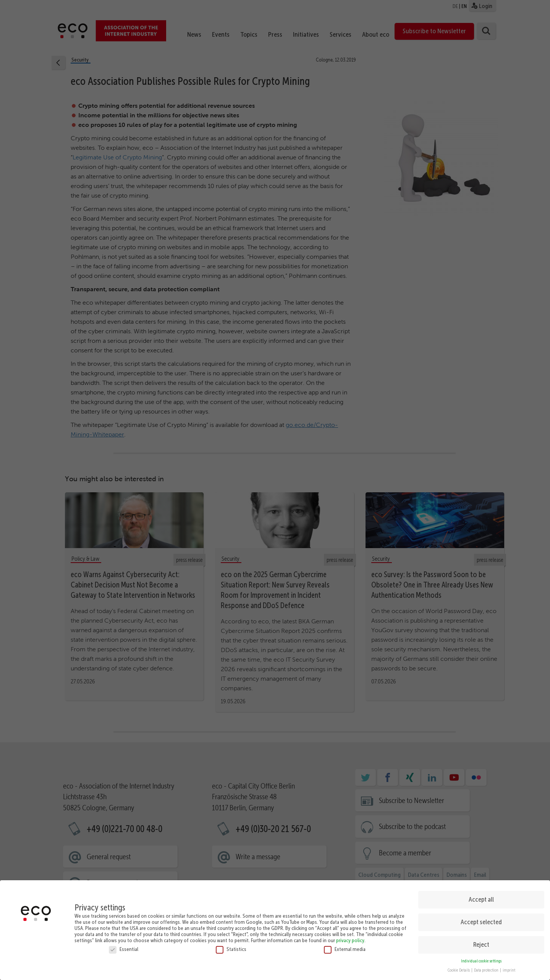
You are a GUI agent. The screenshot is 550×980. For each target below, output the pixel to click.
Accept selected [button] (481, 920)
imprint (509, 968)
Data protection (487, 968)
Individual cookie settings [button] (481, 958)
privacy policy (350, 938)
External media (345, 946)
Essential (124, 946)
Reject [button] (481, 942)
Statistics (231, 946)
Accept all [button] (481, 897)
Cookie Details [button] (459, 968)
